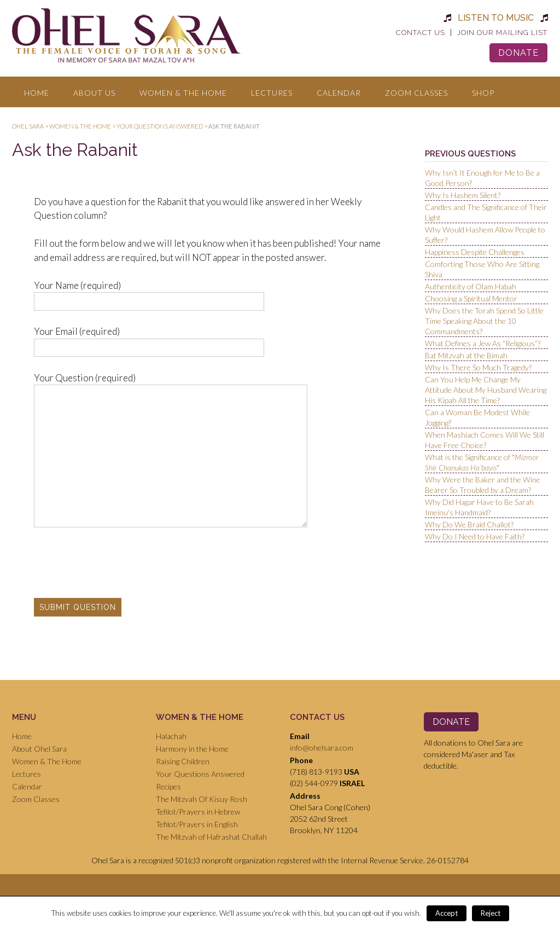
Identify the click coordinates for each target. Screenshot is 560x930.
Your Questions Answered (200, 774)
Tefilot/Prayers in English (197, 824)
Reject (491, 913)
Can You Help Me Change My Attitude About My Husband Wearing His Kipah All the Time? (486, 390)
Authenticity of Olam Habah (471, 286)
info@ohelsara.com (322, 748)
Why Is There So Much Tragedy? (478, 367)
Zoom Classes (416, 93)
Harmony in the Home (192, 749)
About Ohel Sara (39, 749)
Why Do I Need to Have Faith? (475, 536)
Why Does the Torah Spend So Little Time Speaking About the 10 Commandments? (484, 321)
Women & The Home (183, 93)
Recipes (168, 786)
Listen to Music (496, 18)
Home (37, 93)
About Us (94, 93)
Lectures (272, 93)
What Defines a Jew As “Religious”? (483, 343)
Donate (518, 53)
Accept (447, 913)
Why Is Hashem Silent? (463, 195)
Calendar (339, 93)
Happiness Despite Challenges (475, 252)
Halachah (171, 736)
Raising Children (183, 761)
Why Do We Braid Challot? (469, 524)
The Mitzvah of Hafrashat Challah (211, 837)
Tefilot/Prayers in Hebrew (198, 812)
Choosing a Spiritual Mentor (471, 298)
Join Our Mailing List (502, 33)
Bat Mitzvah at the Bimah (466, 355)
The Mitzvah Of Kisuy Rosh (202, 799)
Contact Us (421, 33)
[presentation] (117, 563)
